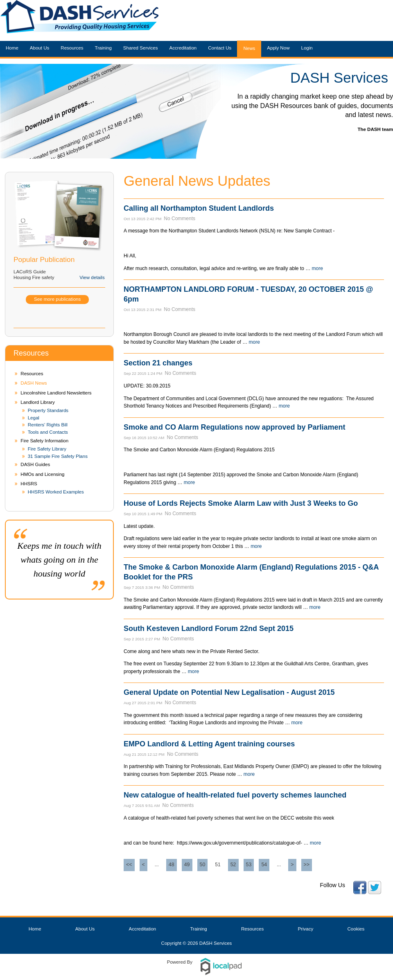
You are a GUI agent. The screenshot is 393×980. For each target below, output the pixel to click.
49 (187, 865)
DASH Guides (35, 464)
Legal (34, 418)
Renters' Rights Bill (48, 425)
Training (103, 48)
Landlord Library (37, 402)
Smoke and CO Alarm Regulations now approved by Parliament (234, 427)
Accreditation (183, 48)
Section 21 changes (158, 363)
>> (307, 865)
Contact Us (220, 48)
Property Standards (48, 410)
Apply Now (278, 48)
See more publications (57, 299)
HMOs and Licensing (42, 474)
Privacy (305, 929)
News (249, 48)
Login (307, 48)
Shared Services (141, 48)
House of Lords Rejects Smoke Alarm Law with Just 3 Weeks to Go (241, 503)
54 (264, 865)
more (317, 268)
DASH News (34, 383)
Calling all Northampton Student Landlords (199, 208)
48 (172, 865)
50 (203, 865)
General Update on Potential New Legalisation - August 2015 (229, 692)
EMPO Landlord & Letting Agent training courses (209, 744)
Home (12, 48)
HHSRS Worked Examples (56, 492)
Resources (72, 48)
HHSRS (29, 484)
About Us (40, 48)
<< (129, 865)
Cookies (356, 929)
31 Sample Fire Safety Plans (58, 456)
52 (233, 865)
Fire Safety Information (44, 441)
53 (249, 865)
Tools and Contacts (48, 432)
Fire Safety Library (47, 449)
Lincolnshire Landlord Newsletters (56, 393)
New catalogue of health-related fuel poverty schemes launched (235, 795)
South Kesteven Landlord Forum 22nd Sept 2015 (209, 629)
